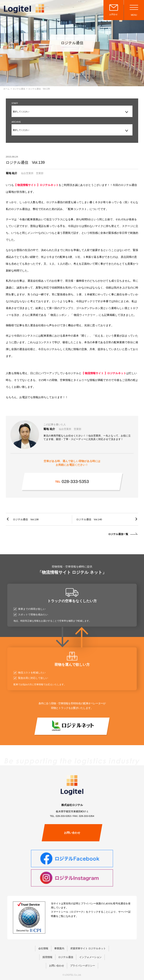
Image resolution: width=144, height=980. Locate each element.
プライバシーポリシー (82, 966)
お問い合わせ (72, 833)
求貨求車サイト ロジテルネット (88, 948)
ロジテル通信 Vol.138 (26, 519)
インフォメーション (90, 957)
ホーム (6, 89)
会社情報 (43, 948)
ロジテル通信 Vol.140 (89, 519)
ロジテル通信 (19, 89)
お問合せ (113, 14)
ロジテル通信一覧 (118, 534)
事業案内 (59, 948)
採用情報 (47, 957)
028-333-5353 (72, 481)
